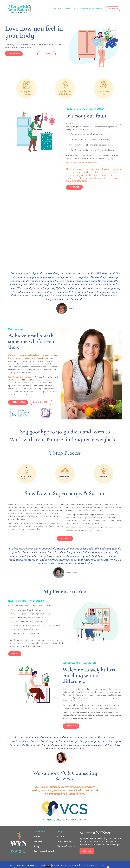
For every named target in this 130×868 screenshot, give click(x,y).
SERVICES (68, 9)
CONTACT (99, 9)
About (37, 837)
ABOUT (60, 9)
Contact (62, 837)
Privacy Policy (64, 842)
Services (38, 842)
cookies (48, 865)
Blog (36, 847)
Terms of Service (66, 847)
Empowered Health (44, 852)
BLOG (76, 9)
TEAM (54, 9)
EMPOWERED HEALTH (87, 9)
